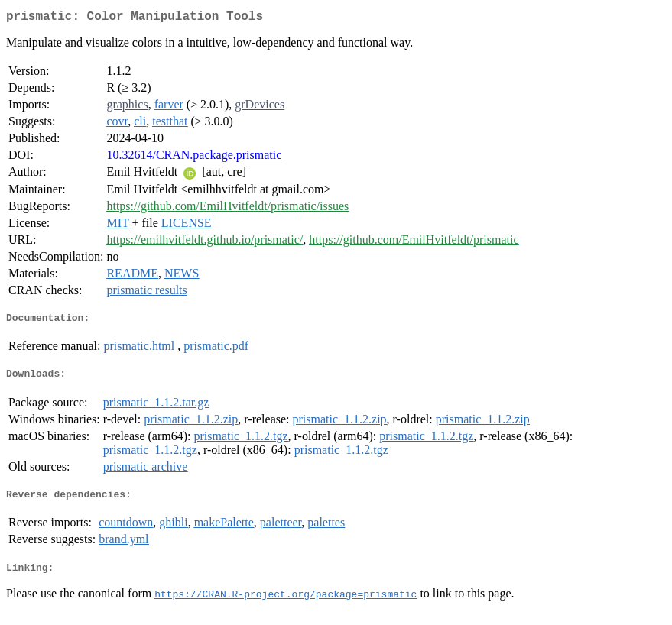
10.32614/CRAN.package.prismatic (194, 158)
